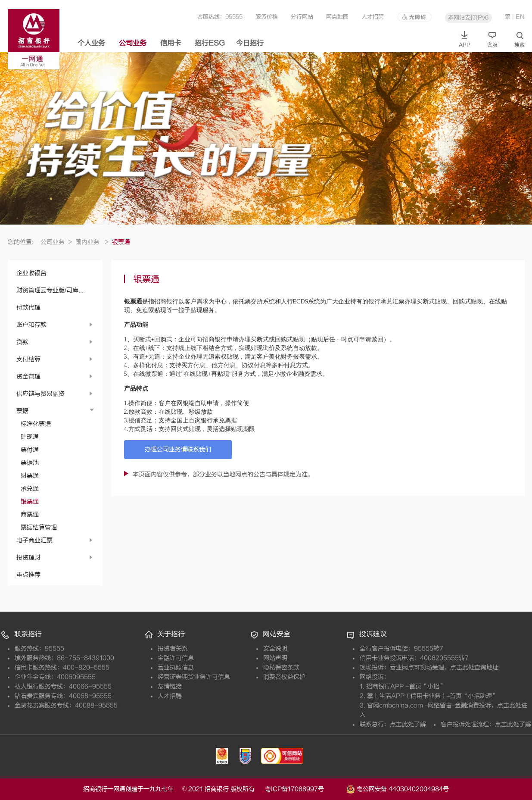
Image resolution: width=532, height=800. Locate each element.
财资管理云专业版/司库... (50, 290)
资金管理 (28, 377)
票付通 (30, 450)
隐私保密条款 (281, 667)
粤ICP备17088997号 (305, 789)
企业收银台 (31, 273)
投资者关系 (173, 648)
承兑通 (30, 489)
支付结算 (28, 359)
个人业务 (91, 43)
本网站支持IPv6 (468, 17)
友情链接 (170, 686)
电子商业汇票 (34, 540)
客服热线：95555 (220, 17)
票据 (22, 411)
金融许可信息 (176, 658)
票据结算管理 (39, 527)
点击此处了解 (408, 724)
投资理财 (28, 558)
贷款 (22, 342)
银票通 (30, 502)
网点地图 (337, 17)
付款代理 (28, 308)
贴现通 (30, 437)
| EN (518, 17)
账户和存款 (31, 325)
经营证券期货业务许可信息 (194, 677)
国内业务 (92, 242)
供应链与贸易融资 (40, 394)
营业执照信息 (176, 667)
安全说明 (275, 648)
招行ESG (210, 43)
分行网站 (302, 17)
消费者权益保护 (284, 677)
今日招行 (250, 43)
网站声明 (275, 658)
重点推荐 (28, 575)
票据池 (30, 463)
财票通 (30, 476)
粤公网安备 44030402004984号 (398, 788)
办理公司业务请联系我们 (178, 449)
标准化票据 (36, 424)
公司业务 (133, 43)
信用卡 (171, 43)
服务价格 (267, 17)
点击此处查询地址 (474, 667)
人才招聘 (373, 17)
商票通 (30, 514)
